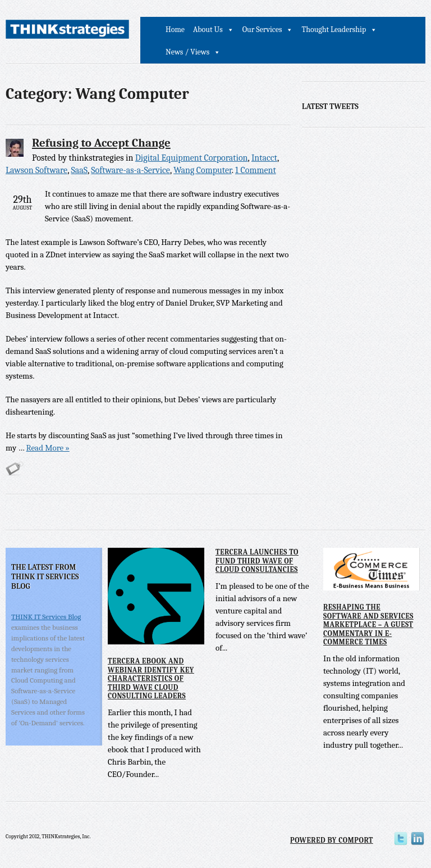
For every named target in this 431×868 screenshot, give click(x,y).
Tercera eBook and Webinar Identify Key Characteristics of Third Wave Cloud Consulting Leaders (151, 678)
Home (175, 29)
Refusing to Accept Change (101, 143)
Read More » (48, 448)
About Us (208, 29)
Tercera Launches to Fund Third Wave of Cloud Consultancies (257, 561)
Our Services (262, 29)
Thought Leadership (334, 29)
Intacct (264, 158)
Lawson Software (36, 170)
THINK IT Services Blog (46, 617)
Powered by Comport (332, 840)
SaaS (79, 170)
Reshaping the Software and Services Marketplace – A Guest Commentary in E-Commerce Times (368, 624)
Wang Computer (203, 170)
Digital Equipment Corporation (192, 158)
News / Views (187, 52)
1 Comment (256, 170)
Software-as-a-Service (130, 170)
